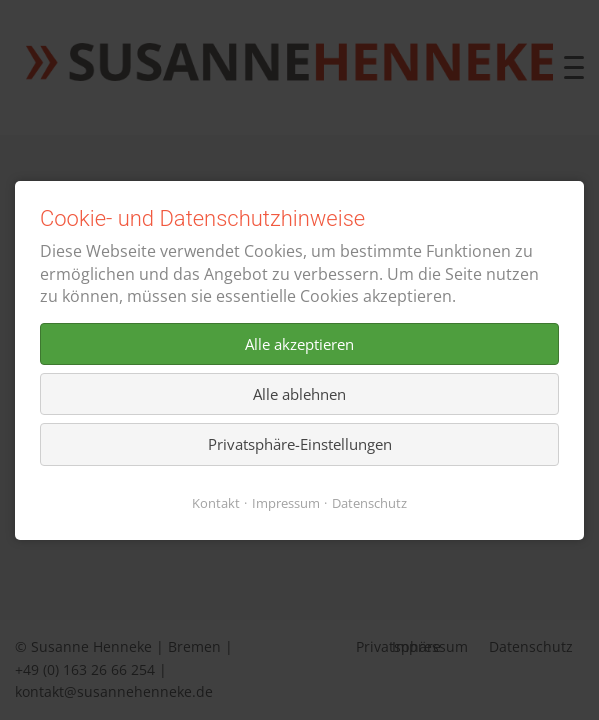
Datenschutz (369, 502)
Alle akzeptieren (299, 343)
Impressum (286, 502)
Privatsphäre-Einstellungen (300, 444)
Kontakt (216, 502)
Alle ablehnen (299, 394)
